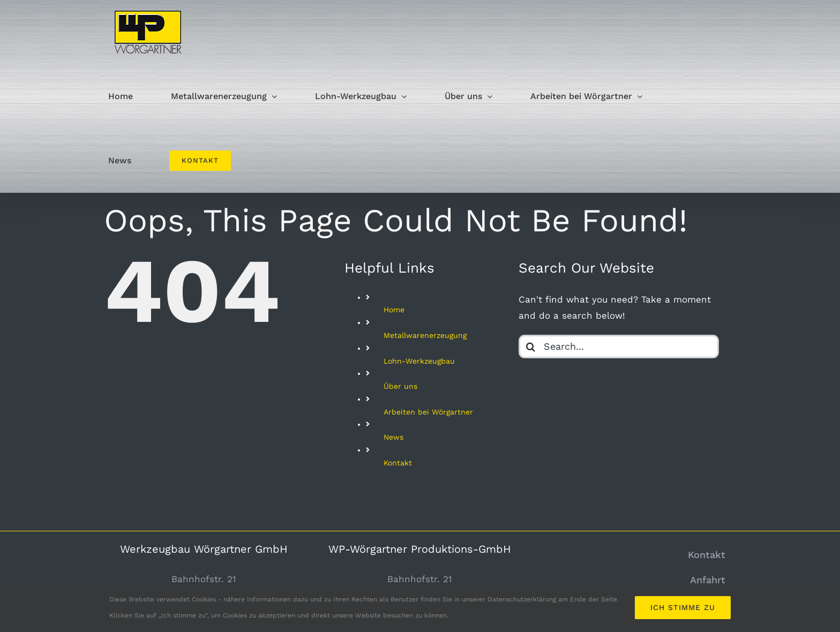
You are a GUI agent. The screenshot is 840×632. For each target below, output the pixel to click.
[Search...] (618, 347)
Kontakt (398, 463)
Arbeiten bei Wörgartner (428, 412)
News (393, 437)
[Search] (530, 347)
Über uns (400, 386)
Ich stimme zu (683, 607)
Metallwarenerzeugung (425, 335)
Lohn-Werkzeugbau (419, 361)
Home (394, 310)
